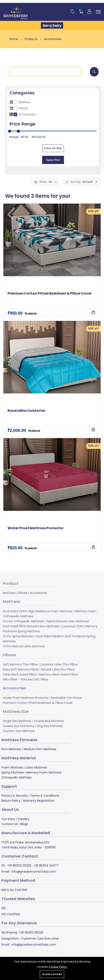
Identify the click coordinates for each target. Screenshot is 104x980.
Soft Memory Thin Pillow (20, 664)
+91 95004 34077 (46, 865)
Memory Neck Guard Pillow (59, 674)
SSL (4, 908)
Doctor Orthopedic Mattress (23, 621)
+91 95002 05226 (19, 865)
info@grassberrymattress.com (33, 872)
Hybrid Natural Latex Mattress (68, 621)
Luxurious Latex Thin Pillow (59, 664)
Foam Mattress (12, 767)
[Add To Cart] (93, 312)
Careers (23, 819)
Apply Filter (53, 160)
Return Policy (11, 801)
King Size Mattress (50, 726)
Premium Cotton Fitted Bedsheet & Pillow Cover (50, 293)
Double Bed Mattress (49, 721)
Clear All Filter (53, 148)
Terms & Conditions (45, 796)
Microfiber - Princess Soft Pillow (26, 679)
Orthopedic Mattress (17, 777)
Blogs (24, 824)
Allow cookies (52, 974)
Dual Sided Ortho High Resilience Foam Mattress (38, 611)
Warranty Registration (39, 801)
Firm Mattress (11, 749)
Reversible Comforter (26, 411)
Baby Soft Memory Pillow (21, 669)
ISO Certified (11, 914)
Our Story (8, 819)
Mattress (9, 593)
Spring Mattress (13, 772)
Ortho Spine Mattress (18, 636)
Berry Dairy (52, 25)
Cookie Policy (58, 967)
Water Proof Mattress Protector (36, 528)
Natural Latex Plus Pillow (58, 669)
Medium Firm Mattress (40, 749)
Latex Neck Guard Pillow (20, 674)
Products (31, 39)
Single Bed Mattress (17, 721)
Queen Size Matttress (19, 726)
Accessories (38, 593)
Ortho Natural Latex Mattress (24, 646)
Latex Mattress (36, 767)
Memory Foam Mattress (44, 772)
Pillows (23, 593)
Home (14, 39)
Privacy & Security (15, 796)
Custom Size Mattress (19, 731)
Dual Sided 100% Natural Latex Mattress (31, 626)
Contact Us (10, 824)
